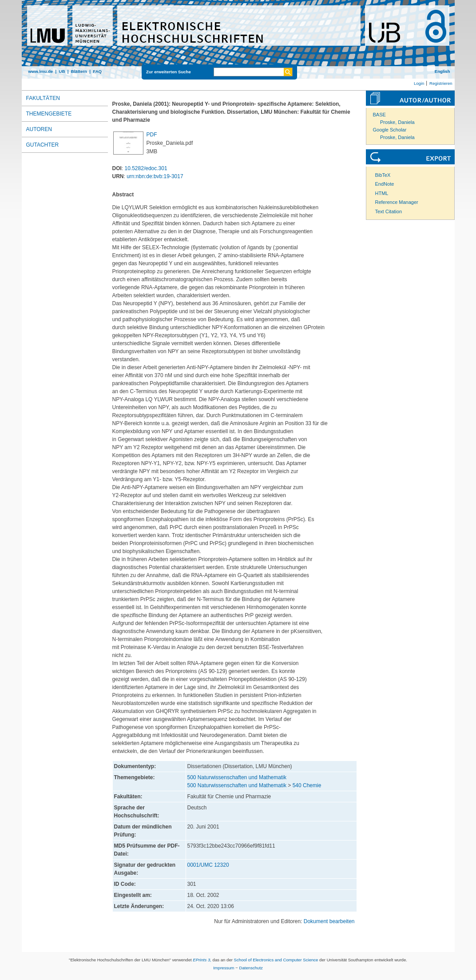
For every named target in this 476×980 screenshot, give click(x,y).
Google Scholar (390, 130)
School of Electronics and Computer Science (276, 960)
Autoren (39, 129)
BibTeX (383, 175)
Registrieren (441, 83)
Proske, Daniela (397, 122)
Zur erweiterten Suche (169, 72)
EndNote (385, 184)
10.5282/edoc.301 (146, 168)
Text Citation (389, 211)
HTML (382, 193)
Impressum (224, 968)
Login (419, 83)
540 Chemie (307, 785)
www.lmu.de (41, 71)
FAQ (97, 71)
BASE (379, 115)
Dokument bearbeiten (329, 921)
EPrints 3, (202, 960)
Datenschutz (251, 968)
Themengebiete (49, 114)
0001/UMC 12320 (208, 865)
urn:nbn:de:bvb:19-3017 (155, 176)
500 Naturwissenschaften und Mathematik (237, 777)
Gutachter (43, 145)
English (442, 71)
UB (62, 71)
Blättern (79, 71)
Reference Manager (397, 202)
